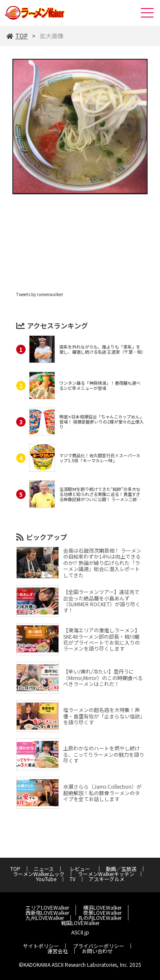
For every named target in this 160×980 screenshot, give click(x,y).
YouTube (46, 879)
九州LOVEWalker (45, 918)
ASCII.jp (80, 932)
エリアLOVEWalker (47, 907)
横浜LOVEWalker (102, 907)
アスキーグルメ (107, 879)
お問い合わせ (97, 951)
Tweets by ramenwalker (40, 294)
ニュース (44, 869)
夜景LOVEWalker (102, 912)
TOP (17, 36)
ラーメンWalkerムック (39, 874)
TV (73, 879)
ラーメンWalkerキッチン (106, 874)
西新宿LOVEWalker (47, 912)
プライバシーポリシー (99, 946)
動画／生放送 (121, 869)
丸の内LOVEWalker (100, 918)
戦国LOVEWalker (80, 923)
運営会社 (58, 951)
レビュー (82, 869)
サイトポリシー (41, 946)
